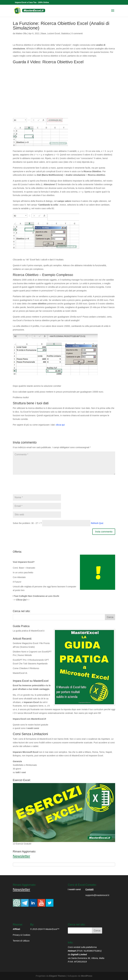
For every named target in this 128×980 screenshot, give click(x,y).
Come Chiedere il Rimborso (26, 668)
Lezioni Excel (54, 33)
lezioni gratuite (41, 725)
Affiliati (16, 929)
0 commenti (77, 33)
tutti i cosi (21, 772)
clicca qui (60, 425)
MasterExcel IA (20, 673)
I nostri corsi (74, 889)
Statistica (65, 33)
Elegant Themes (57, 976)
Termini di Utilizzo (21, 941)
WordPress (87, 976)
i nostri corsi (33, 728)
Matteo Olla (21, 33)
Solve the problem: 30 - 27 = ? (27, 523)
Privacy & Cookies (22, 935)
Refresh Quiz (97, 523)
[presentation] (36, 486)
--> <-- (21, 600)
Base (44, 33)
